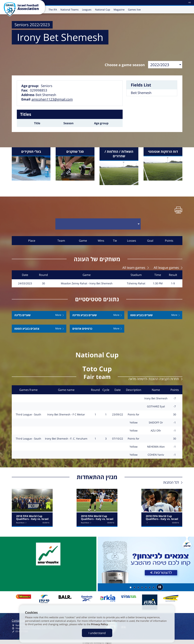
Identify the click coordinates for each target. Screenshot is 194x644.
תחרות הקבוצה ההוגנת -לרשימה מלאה (154, 378)
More (58, 314)
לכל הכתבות (171, 481)
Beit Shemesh (141, 93)
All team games (134, 267)
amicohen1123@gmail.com (52, 99)
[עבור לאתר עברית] (189, 3)
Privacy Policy (100, 624)
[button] (160, 586)
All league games (166, 267)
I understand (97, 633)
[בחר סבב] (98, 224)
